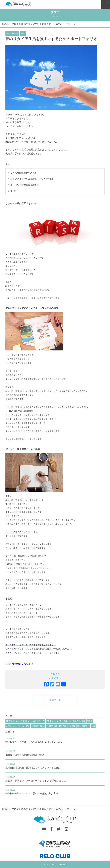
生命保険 (72, 726)
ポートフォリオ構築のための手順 (24, 185)
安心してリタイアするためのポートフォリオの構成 (32, 179)
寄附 (28, 726)
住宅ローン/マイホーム (15, 726)
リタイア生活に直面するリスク (23, 173)
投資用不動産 (52, 726)
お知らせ (67, 721)
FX (43, 721)
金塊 (93, 726)
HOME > (7, 24)
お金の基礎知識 (12, 33)
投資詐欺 (63, 726)
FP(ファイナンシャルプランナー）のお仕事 (23, 721)
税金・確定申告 (83, 726)
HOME (6, 809)
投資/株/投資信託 (38, 726)
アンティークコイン (54, 721)
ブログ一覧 (55, 700)
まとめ (13, 191)
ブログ (15, 24)
